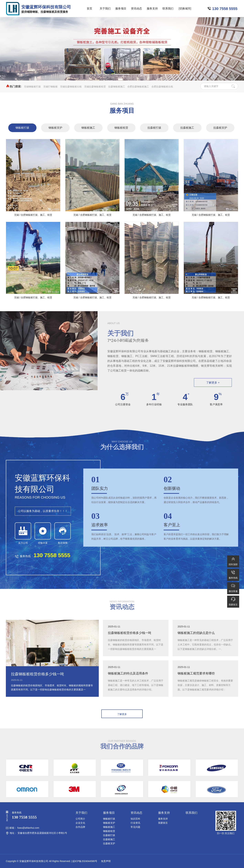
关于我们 (105, 9)
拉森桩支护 (220, 128)
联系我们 (168, 9)
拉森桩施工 (187, 128)
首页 (89, 9)
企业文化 (80, 823)
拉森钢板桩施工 (117, 87)
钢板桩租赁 (121, 128)
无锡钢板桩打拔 (32, 87)
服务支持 (152, 9)
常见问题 (135, 827)
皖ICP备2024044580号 (85, 861)
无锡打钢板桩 (50, 87)
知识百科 (135, 819)
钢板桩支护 (55, 128)
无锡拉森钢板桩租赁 (95, 87)
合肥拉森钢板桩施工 (138, 87)
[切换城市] (185, 9)
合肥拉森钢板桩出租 (162, 87)
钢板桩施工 (88, 128)
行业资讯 (135, 823)
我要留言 (163, 823)
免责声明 (105, 861)
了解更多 (122, 714)
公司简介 (80, 819)
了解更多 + (213, 383)
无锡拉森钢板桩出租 (71, 87)
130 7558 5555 (225, 9)
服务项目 (121, 9)
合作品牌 (80, 827)
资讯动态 (136, 9)
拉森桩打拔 (154, 128)
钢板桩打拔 (22, 128)
